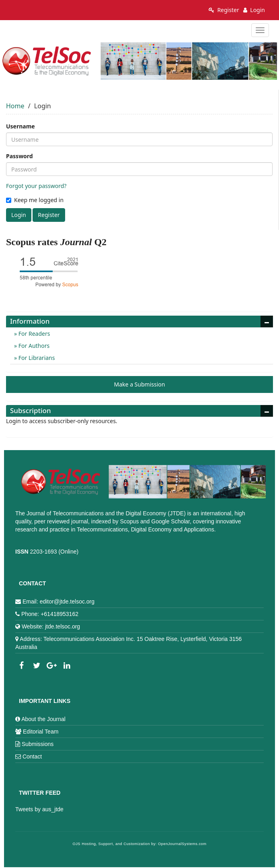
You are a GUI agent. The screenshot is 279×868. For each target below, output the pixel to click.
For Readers (33, 334)
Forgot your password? (36, 186)
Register (224, 10)
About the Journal (43, 719)
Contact (32, 756)
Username (21, 126)
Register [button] (49, 215)
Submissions (38, 744)
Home (15, 106)
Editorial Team (41, 732)
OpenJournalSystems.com (182, 844)
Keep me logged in (35, 200)
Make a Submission (140, 384)
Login (254, 10)
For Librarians (36, 358)
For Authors (33, 346)
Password (19, 156)
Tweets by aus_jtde (39, 809)
